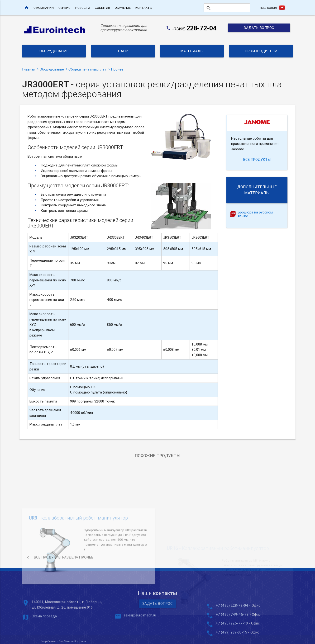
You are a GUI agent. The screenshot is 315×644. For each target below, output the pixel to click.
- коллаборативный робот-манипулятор (78, 549)
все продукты (257, 159)
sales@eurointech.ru (140, 632)
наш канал (268, 7)
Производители (261, 51)
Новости (83, 8)
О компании (44, 8)
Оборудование (54, 51)
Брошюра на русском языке (255, 214)
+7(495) (194, 29)
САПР (123, 51)
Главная (29, 69)
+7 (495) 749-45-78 (232, 632)
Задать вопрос (259, 28)
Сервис (64, 8)
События (102, 8)
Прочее (117, 69)
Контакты (144, 8)
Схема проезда (44, 633)
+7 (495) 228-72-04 (232, 623)
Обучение (123, 8)
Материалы (192, 51)
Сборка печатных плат (87, 69)
